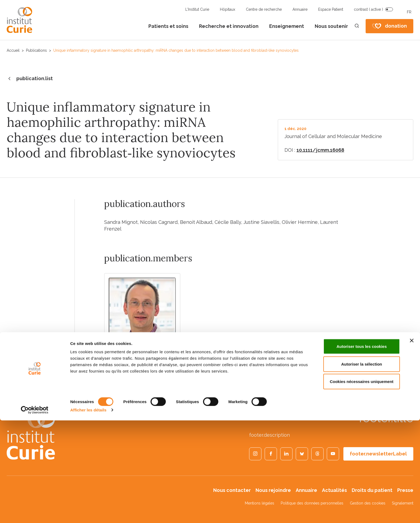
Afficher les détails (88, 512)
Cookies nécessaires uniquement (362, 484)
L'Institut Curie (197, 9)
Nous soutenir (331, 26)
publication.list (30, 79)
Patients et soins (168, 26)
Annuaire (300, 9)
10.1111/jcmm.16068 (320, 150)
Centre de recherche (264, 9)
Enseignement (287, 26)
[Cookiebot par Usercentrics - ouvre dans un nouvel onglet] (35, 513)
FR (409, 12)
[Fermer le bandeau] (412, 443)
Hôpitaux (228, 9)
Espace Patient (331, 9)
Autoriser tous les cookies (362, 449)
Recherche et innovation (229, 26)
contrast (368, 9)
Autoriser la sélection (362, 467)
